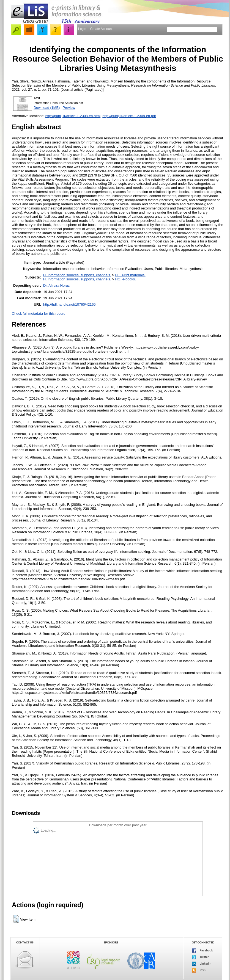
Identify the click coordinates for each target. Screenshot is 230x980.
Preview (69, 108)
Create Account (101, 29)
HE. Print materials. (130, 275)
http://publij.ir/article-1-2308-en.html (73, 116)
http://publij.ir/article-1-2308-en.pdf (129, 116)
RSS (199, 970)
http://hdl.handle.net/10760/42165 (69, 304)
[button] (16, 919)
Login (82, 29)
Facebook (202, 951)
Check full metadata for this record (39, 314)
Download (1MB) (47, 108)
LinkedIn (202, 964)
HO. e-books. (125, 279)
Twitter (200, 957)
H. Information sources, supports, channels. (77, 275)
